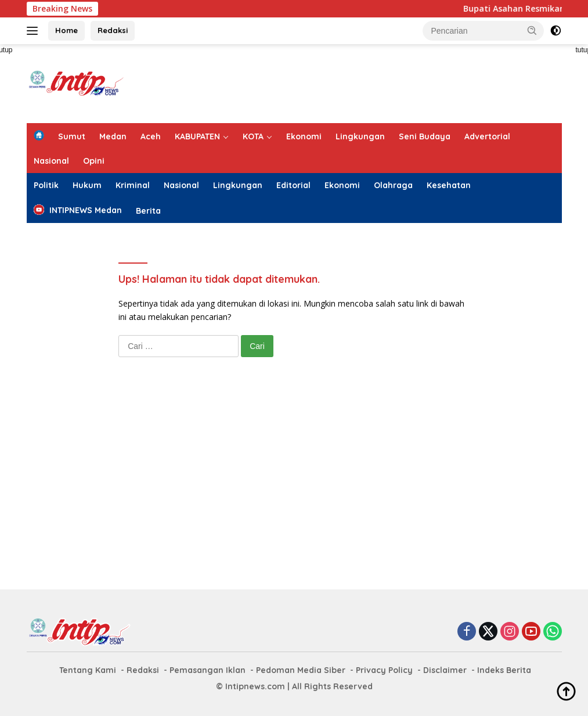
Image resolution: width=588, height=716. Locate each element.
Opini (94, 161)
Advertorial (487, 136)
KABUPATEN (197, 136)
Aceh (151, 136)
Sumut (72, 136)
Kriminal (133, 185)
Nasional (51, 161)
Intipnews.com (255, 686)
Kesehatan (449, 185)
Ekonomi (304, 136)
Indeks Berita (504, 670)
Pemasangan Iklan (208, 670)
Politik (46, 185)
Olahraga (393, 185)
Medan (113, 136)
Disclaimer (445, 670)
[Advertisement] (351, 82)
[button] (532, 30)
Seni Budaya (425, 136)
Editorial (293, 185)
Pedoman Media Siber (301, 670)
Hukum (87, 185)
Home (66, 30)
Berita (148, 211)
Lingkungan (360, 136)
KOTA (253, 136)
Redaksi (113, 30)
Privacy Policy (384, 670)
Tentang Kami (88, 670)
